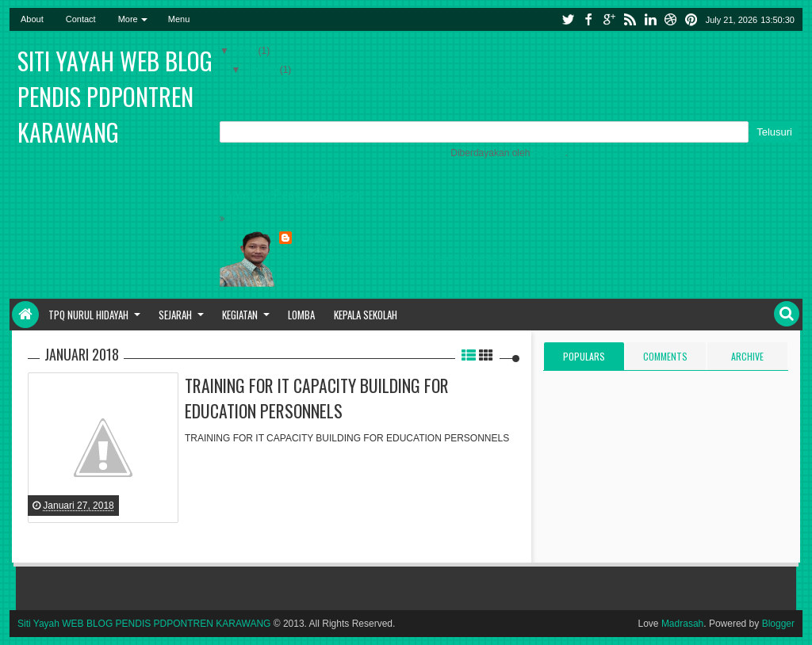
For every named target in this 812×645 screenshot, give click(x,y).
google (609, 19)
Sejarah (175, 315)
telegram (455, 259)
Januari (263, 70)
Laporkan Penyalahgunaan (291, 195)
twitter (568, 19)
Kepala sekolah (366, 315)
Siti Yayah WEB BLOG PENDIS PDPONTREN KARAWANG (115, 96)
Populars (584, 356)
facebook (588, 19)
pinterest (691, 19)
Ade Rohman (324, 239)
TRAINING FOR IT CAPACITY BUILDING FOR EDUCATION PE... (383, 88)
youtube (416, 259)
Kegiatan (240, 315)
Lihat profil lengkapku (754, 278)
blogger (295, 259)
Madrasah (682, 624)
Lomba (301, 315)
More (128, 19)
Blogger (549, 153)
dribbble (671, 19)
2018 (247, 51)
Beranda (249, 218)
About (32, 19)
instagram (375, 259)
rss (630, 19)
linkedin (650, 19)
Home (25, 315)
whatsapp (496, 259)
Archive (747, 356)
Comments (665, 356)
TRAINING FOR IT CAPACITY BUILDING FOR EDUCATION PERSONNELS (317, 398)
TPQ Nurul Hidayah (88, 315)
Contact (81, 19)
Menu (179, 19)
